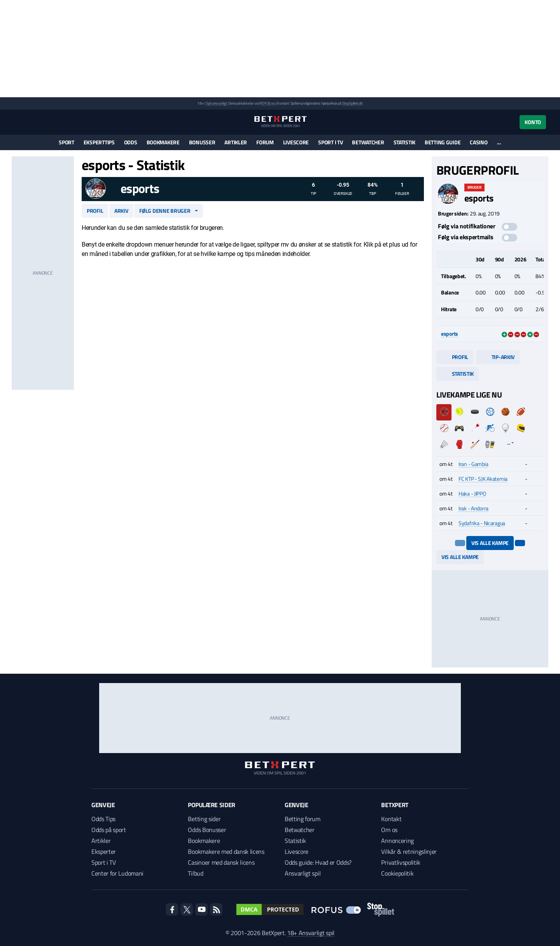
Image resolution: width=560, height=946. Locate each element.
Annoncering (397, 841)
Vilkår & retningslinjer (409, 851)
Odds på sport (109, 830)
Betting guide (443, 142)
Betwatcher (368, 142)
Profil (95, 211)
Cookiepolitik (397, 873)
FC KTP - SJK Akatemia (483, 479)
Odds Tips (103, 819)
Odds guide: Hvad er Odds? (318, 862)
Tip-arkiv (498, 357)
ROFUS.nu (267, 103)
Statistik (404, 142)
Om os (389, 830)
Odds (131, 142)
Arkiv (121, 211)
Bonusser (202, 142)
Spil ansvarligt (217, 103)
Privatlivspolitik (401, 862)
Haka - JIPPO (472, 493)
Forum (265, 142)
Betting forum (303, 819)
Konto (533, 122)
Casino (479, 142)
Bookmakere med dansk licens (226, 851)
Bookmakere (163, 142)
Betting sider (204, 819)
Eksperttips (99, 142)
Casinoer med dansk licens (221, 862)
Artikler (236, 142)
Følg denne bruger (165, 211)
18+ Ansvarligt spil (311, 933)
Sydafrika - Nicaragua (482, 523)
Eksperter (104, 851)
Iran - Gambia (473, 464)
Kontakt (391, 819)
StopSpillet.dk (353, 103)
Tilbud (195, 873)
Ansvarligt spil (303, 873)
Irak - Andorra (473, 508)
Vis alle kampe (490, 543)
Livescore (296, 142)
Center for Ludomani (117, 873)
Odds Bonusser (207, 830)
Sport (66, 142)
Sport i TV (330, 142)
